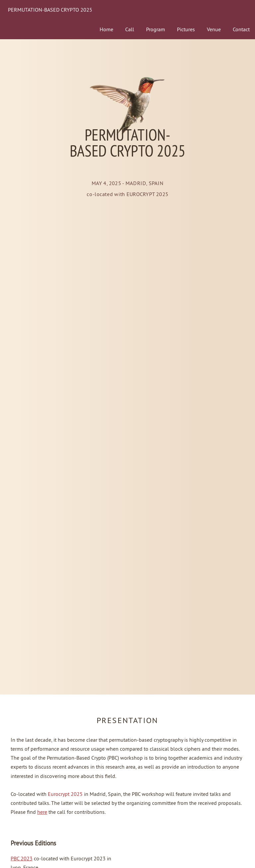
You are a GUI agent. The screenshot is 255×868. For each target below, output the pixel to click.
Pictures (186, 29)
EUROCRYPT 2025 (147, 194)
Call (130, 29)
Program (156, 29)
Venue (214, 29)
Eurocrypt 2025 (65, 794)
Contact (241, 29)
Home (106, 29)
